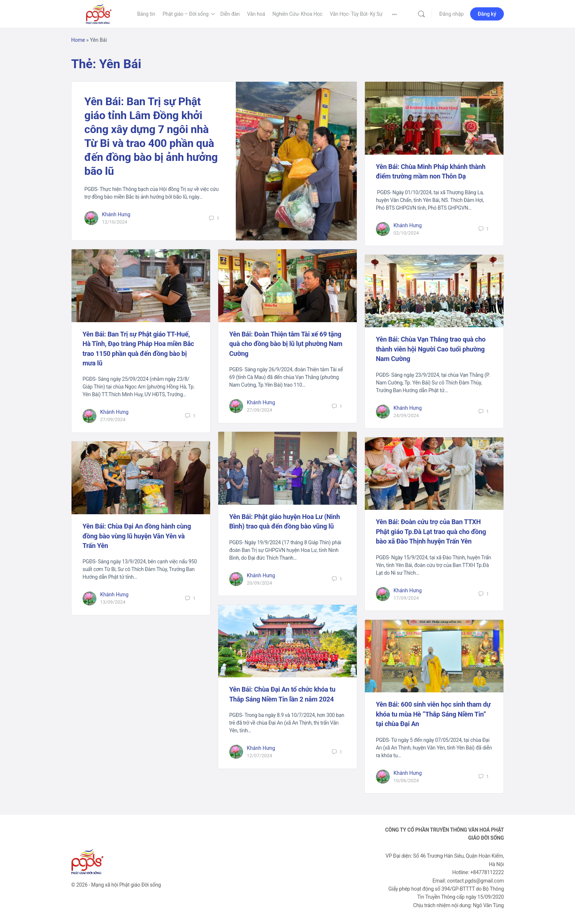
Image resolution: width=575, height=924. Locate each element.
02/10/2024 (406, 233)
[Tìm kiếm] (421, 14)
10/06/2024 (406, 781)
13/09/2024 (113, 602)
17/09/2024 (406, 598)
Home (78, 40)
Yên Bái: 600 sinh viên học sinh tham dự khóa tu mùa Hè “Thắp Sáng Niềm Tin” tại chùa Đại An (433, 714)
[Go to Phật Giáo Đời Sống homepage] (99, 13)
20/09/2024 (259, 583)
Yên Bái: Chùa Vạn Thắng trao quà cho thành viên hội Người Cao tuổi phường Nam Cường (431, 349)
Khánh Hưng (116, 214)
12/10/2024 (115, 222)
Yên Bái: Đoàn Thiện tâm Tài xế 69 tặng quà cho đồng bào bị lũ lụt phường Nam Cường (286, 344)
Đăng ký (487, 14)
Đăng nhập (452, 14)
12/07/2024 (259, 756)
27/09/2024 (113, 419)
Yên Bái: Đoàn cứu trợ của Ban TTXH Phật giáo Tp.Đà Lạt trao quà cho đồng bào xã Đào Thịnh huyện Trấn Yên (431, 531)
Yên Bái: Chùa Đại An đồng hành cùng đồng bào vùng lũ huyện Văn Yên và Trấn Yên (137, 536)
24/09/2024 (406, 415)
